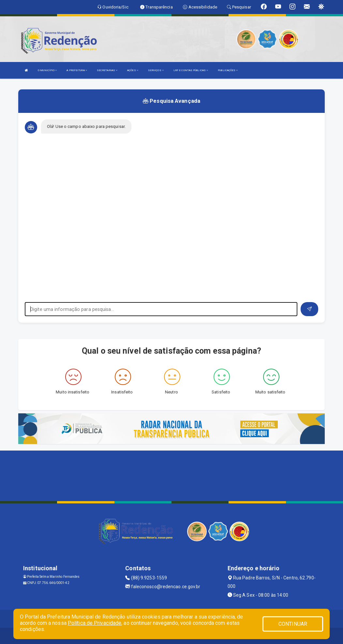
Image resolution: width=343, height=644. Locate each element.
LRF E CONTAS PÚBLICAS (191, 70)
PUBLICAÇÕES (228, 70)
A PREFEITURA (77, 70)
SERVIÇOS (156, 70)
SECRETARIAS (107, 70)
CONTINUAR (293, 624)
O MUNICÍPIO (47, 70)
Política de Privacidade (95, 623)
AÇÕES (133, 70)
